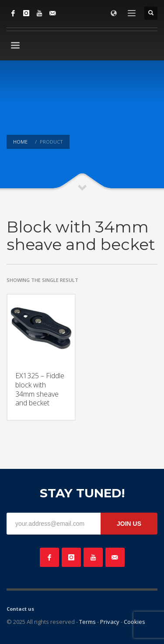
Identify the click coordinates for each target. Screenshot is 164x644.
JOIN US (129, 524)
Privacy (110, 622)
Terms (87, 622)
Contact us (20, 609)
